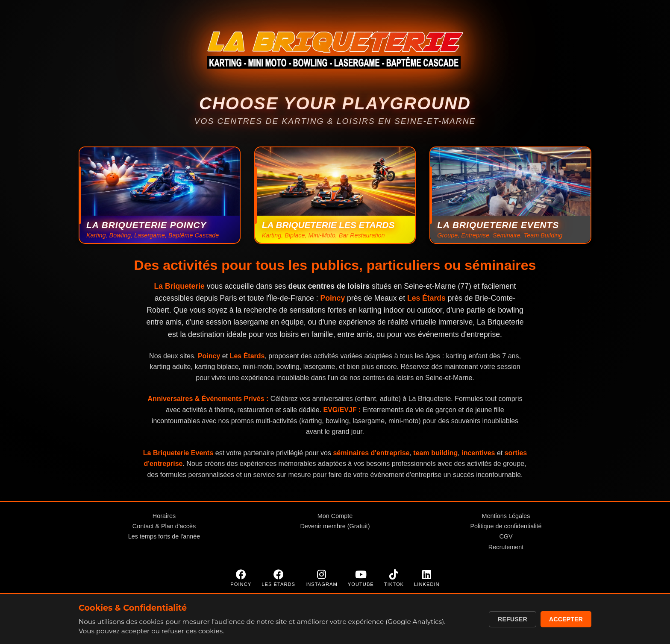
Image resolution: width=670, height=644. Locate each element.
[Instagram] (322, 578)
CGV (506, 536)
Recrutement (506, 547)
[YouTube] (361, 578)
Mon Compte (335, 516)
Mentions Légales (506, 516)
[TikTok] (394, 578)
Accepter (566, 619)
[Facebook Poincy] (241, 578)
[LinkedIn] (427, 578)
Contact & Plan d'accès (164, 526)
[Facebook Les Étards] (278, 578)
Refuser (513, 619)
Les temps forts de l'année (164, 536)
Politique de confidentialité (506, 526)
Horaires (164, 516)
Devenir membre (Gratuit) (335, 526)
